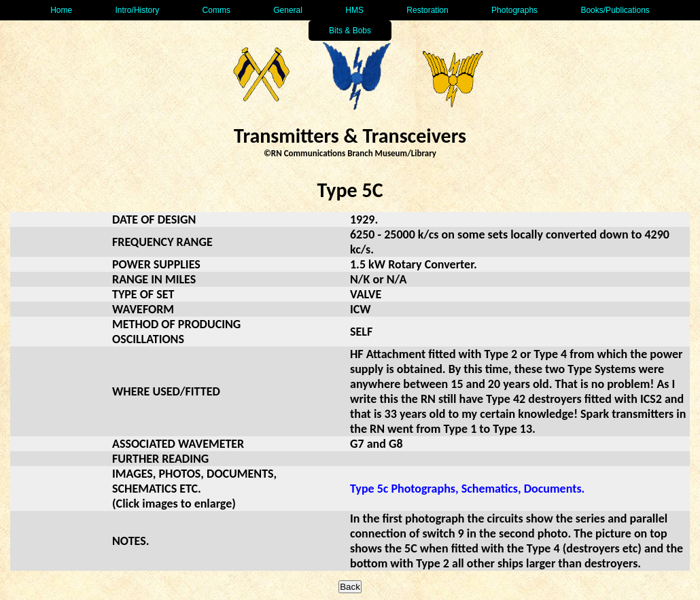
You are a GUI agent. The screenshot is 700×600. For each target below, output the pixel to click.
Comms (216, 10)
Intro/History (138, 10)
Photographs (514, 10)
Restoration (427, 10)
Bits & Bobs (350, 31)
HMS (354, 10)
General (288, 10)
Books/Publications (615, 10)
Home (61, 10)
